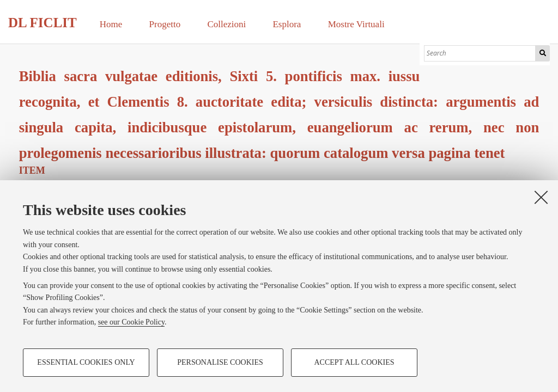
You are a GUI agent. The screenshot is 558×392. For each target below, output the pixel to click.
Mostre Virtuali (356, 24)
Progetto (165, 24)
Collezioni (226, 24)
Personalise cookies (220, 362)
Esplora (287, 24)
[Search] (480, 53)
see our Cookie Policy (131, 322)
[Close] (541, 197)
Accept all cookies (354, 362)
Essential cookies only (86, 362)
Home (111, 24)
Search (543, 53)
